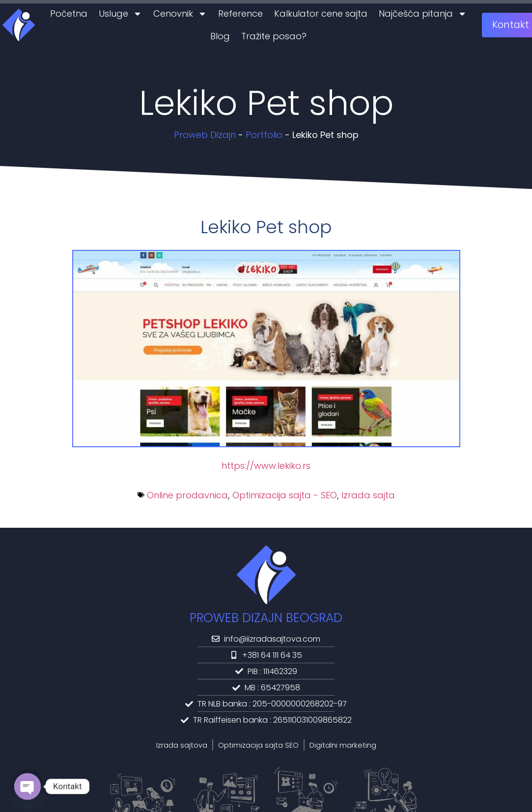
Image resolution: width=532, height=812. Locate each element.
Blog (220, 36)
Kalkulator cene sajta (321, 14)
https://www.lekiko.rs (266, 466)
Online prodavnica (187, 495)
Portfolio (264, 135)
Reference (240, 14)
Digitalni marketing (343, 745)
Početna (69, 14)
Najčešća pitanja (423, 14)
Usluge (120, 14)
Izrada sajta (368, 495)
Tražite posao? (274, 36)
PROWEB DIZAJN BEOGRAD (266, 618)
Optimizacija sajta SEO (258, 745)
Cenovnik (180, 14)
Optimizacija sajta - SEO (285, 495)
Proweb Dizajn (205, 135)
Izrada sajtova (182, 745)
